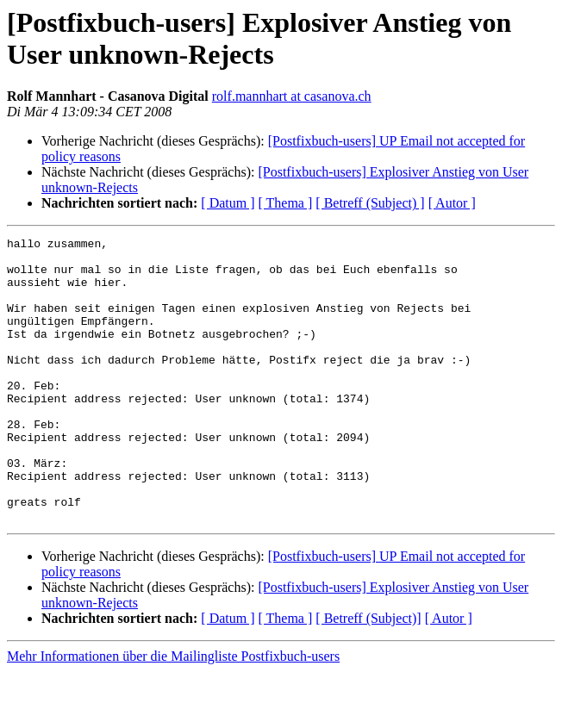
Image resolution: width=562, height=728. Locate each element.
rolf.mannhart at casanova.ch (292, 96)
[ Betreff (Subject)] (368, 675)
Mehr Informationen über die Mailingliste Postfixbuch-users (173, 713)
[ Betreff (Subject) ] (370, 203)
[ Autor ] (452, 203)
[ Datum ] (228, 203)
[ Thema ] (286, 203)
